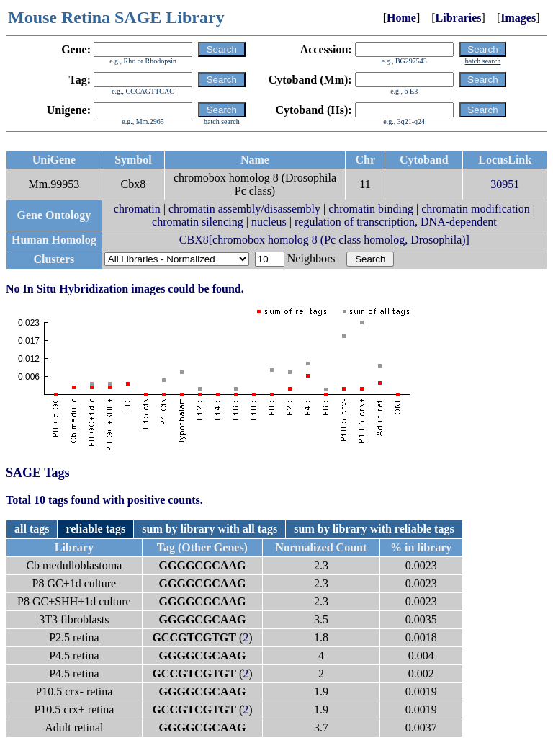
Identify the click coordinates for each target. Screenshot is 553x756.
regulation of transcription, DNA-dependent (396, 222)
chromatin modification (476, 209)
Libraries (459, 18)
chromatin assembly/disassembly (244, 209)
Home (401, 18)
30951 (505, 184)
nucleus (269, 222)
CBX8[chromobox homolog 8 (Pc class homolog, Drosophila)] (324, 240)
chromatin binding (371, 209)
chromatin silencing (198, 222)
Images (518, 18)
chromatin (137, 209)
